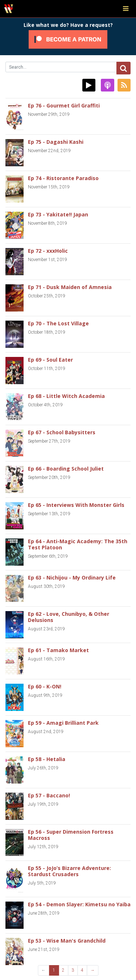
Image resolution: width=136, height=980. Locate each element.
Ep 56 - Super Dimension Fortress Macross (71, 835)
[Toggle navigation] (126, 9)
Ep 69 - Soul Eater (50, 360)
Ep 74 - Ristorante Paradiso (63, 178)
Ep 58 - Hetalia (47, 759)
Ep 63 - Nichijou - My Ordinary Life (72, 578)
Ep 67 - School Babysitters (62, 432)
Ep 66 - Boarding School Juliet (66, 469)
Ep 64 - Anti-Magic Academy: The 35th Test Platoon (78, 544)
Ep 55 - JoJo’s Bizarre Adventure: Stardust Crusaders (69, 871)
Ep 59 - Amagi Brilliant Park (63, 723)
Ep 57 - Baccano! (49, 795)
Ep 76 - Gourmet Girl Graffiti (64, 105)
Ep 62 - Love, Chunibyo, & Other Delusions (69, 617)
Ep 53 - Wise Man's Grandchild (67, 941)
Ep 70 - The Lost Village (58, 323)
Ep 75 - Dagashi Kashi (56, 142)
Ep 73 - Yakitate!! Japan (58, 214)
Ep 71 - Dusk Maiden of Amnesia (70, 287)
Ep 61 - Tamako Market (58, 650)
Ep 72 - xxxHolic (48, 251)
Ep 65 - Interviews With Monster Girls (76, 505)
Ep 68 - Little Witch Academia (66, 396)
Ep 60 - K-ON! (45, 686)
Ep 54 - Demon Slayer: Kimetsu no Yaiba (79, 904)
